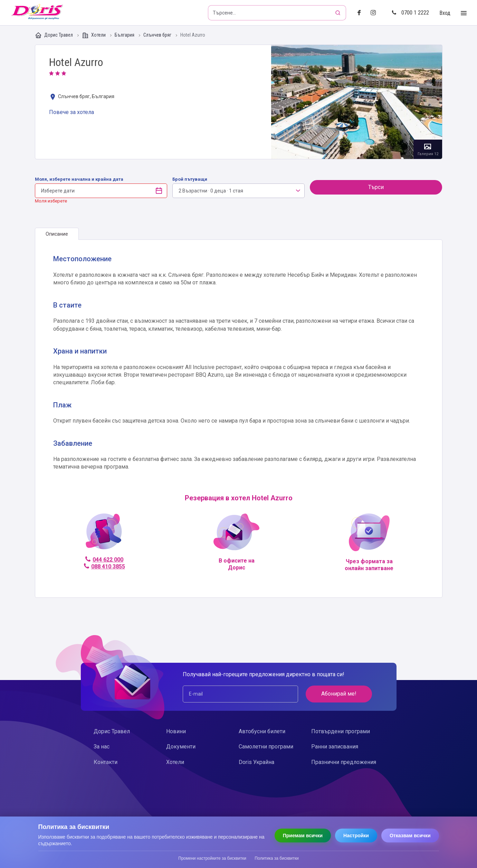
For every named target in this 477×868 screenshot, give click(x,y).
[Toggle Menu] (464, 13)
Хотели (94, 35)
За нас (102, 747)
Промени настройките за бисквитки (212, 858)
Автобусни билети (262, 731)
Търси (376, 187)
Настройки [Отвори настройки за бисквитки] (356, 836)
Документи (181, 747)
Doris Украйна (256, 762)
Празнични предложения (344, 762)
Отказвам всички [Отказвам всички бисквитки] (410, 836)
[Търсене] (338, 13)
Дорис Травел (54, 35)
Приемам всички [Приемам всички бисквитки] (303, 836)
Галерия (357, 102)
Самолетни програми (266, 747)
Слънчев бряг (158, 35)
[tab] (57, 234)
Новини (176, 731)
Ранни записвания (335, 747)
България (125, 35)
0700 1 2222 (410, 13)
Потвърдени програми (341, 731)
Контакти (106, 762)
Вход (445, 13)
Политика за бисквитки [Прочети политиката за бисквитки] (276, 858)
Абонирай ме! (339, 694)
